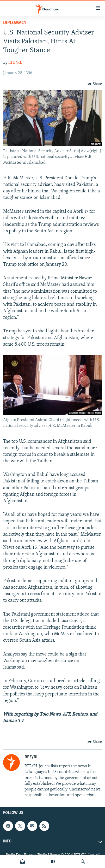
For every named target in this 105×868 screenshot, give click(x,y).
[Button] (95, 84)
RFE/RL (15, 63)
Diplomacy (15, 23)
